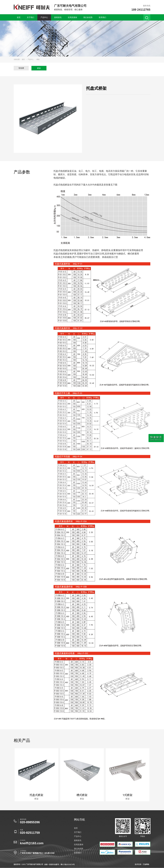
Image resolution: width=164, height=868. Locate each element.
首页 (19, 17)
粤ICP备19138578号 (68, 865)
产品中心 (44, 17)
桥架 (38, 59)
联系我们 (102, 17)
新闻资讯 (58, 17)
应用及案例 (72, 17)
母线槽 (21, 68)
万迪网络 (146, 864)
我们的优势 (88, 17)
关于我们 (31, 17)
